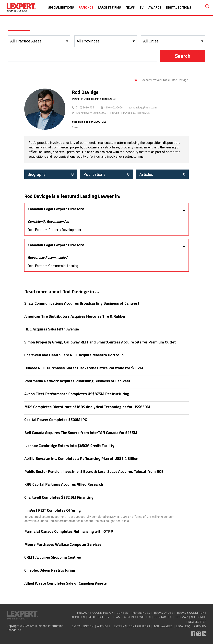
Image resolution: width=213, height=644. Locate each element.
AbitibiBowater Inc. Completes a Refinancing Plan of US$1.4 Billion (81, 459)
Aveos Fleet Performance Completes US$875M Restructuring (77, 394)
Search (183, 56)
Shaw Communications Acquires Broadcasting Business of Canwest (82, 303)
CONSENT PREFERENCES (133, 613)
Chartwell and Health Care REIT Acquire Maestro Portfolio (74, 355)
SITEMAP (182, 617)
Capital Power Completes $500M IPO (56, 420)
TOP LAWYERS (163, 626)
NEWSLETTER (197, 622)
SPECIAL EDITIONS (61, 7)
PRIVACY (83, 613)
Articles (162, 174)
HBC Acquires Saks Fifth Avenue (52, 329)
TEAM (117, 617)
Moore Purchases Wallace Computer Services (63, 544)
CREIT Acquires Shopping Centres (53, 557)
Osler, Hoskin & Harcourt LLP (101, 99)
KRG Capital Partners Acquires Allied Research (64, 484)
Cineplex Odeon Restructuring (50, 570)
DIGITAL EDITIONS (179, 7)
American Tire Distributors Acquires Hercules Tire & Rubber (75, 316)
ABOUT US (78, 617)
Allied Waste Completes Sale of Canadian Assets (66, 583)
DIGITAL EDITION (83, 626)
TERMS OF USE (163, 613)
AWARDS (155, 7)
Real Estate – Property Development (54, 230)
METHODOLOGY (99, 617)
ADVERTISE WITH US (137, 617)
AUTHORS (104, 626)
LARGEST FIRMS (110, 7)
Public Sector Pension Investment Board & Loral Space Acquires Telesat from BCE (94, 472)
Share (75, 127)
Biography (51, 174)
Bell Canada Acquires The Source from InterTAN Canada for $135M (81, 433)
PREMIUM (200, 626)
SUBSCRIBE (199, 617)
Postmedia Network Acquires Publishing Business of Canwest (77, 381)
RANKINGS (86, 7)
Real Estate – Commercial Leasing (53, 266)
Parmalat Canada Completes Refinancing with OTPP (69, 531)
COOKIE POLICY (103, 613)
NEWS (130, 7)
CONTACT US (163, 617)
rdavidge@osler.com (145, 108)
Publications (106, 174)
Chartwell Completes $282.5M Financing (59, 497)
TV (142, 7)
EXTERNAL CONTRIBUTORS (132, 626)
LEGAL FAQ (183, 626)
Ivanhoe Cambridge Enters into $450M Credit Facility (69, 446)
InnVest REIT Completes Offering (53, 510)
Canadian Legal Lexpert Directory (56, 209)
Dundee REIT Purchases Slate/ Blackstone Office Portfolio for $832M (84, 368)
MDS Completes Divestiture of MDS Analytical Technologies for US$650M (87, 407)
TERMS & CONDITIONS (191, 613)
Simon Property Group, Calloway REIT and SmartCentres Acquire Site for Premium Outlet (100, 342)
